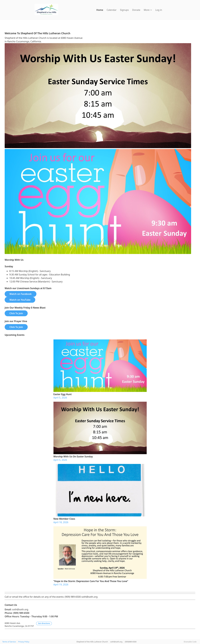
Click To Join (16, 313)
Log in (159, 10)
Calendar (112, 10)
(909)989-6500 (131, 642)
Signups (124, 10)
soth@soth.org (116, 642)
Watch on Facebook (21, 294)
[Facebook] (6, 26)
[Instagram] (12, 26)
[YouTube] (9, 26)
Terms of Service (9, 642)
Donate (136, 10)
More (148, 10)
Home (100, 10)
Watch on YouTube (20, 300)
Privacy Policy (24, 642)
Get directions (44, 623)
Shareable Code (190, 642)
